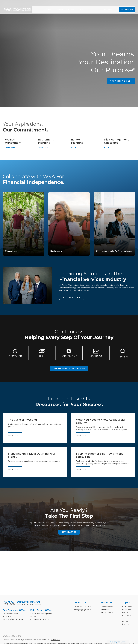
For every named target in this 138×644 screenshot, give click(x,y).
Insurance (127, 616)
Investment (127, 610)
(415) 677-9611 (85, 607)
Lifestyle (126, 624)
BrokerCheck (56, 640)
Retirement (127, 607)
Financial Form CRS (14, 636)
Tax (124, 618)
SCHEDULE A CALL (121, 81)
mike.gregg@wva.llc (82, 610)
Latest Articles (107, 607)
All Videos (105, 610)
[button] (50, 4)
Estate (125, 613)
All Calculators (107, 613)
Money (125, 621)
